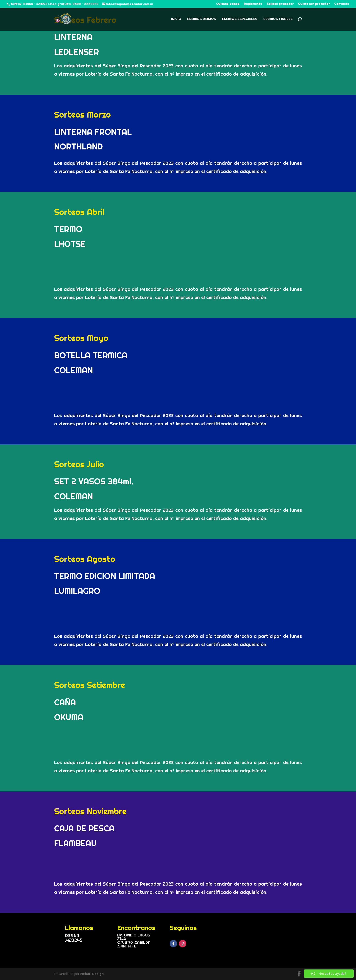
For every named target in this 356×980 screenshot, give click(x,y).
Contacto (342, 4)
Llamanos (79, 928)
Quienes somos (228, 4)
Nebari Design (92, 974)
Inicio (176, 19)
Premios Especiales (240, 19)
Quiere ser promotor (314, 4)
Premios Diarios (202, 19)
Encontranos (136, 928)
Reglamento (253, 4)
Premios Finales (278, 19)
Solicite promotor (280, 4)
